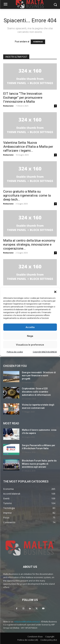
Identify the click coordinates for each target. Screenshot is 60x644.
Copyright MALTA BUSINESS (45, 352)
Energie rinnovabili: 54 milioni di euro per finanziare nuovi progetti (39, 376)
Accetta (30, 327)
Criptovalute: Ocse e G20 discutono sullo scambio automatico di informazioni (36, 392)
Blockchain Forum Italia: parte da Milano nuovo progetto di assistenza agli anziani (39, 464)
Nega (30, 336)
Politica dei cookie (15, 352)
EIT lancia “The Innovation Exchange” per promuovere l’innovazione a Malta (23, 98)
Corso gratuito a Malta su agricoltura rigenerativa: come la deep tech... (27, 195)
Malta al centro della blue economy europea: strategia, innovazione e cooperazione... (29, 244)
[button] (55, 292)
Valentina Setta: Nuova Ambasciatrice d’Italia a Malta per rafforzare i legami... (28, 147)
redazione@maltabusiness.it (27, 622)
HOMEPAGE (38, 42)
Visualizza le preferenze (30, 345)
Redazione (8, 106)
